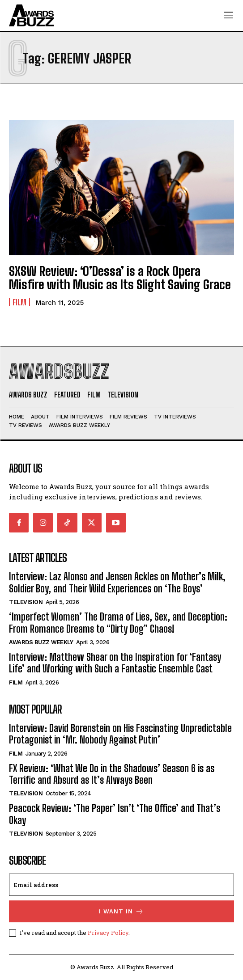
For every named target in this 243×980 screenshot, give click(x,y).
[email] (121, 885)
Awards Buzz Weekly (41, 642)
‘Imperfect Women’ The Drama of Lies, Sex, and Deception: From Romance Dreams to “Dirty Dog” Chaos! (118, 623)
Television (26, 602)
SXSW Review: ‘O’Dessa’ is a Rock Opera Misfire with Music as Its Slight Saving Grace (120, 278)
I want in (121, 911)
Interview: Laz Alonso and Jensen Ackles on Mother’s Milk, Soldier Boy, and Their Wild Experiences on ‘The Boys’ (117, 582)
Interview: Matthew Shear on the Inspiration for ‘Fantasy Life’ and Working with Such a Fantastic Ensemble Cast (115, 663)
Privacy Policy (108, 933)
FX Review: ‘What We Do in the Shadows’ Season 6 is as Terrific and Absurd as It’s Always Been (112, 774)
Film (19, 302)
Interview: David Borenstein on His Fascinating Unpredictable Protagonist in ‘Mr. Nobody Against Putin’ (120, 734)
